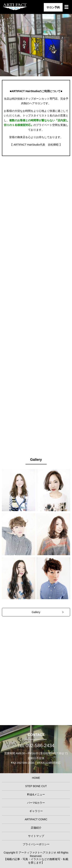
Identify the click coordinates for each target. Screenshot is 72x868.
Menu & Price (36, 344)
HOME (36, 778)
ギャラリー (36, 811)
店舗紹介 (36, 828)
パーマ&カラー (36, 803)
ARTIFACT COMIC (36, 819)
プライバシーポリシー (36, 844)
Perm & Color (36, 431)
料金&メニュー (36, 794)
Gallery (36, 612)
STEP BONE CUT (36, 256)
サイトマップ (36, 836)
